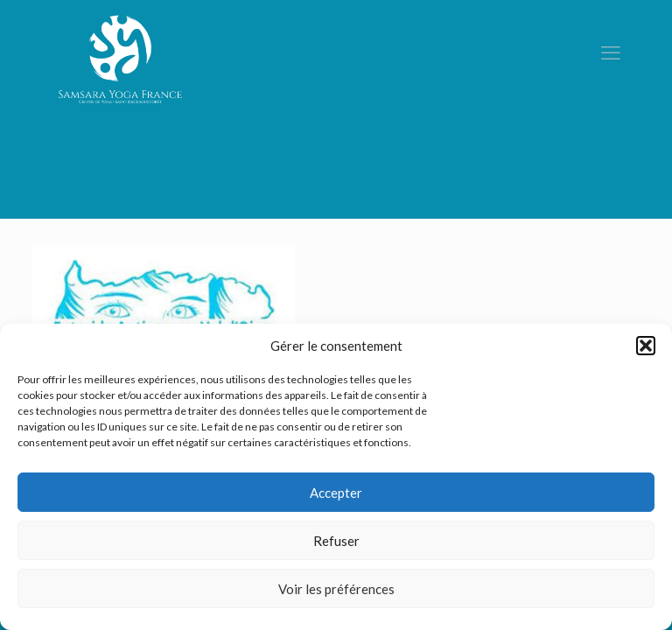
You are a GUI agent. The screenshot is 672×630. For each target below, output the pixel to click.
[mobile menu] (611, 52)
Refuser (336, 541)
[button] (646, 346)
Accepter (336, 493)
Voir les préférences (336, 589)
